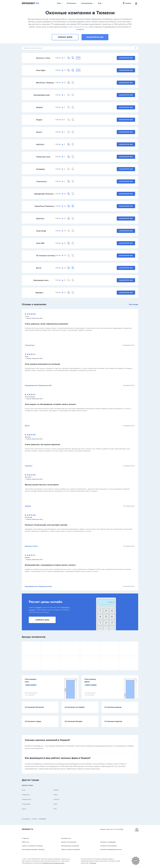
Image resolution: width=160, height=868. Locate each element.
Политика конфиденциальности (111, 849)
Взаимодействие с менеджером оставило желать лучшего (50, 565)
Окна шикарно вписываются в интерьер (42, 364)
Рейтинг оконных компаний (70, 849)
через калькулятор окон (78, 27)
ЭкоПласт (40, 144)
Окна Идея (41, 70)
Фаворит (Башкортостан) (42, 293)
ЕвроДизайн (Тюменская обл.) (45, 194)
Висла (39, 268)
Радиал (39, 120)
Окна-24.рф (41, 231)
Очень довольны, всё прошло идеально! (42, 444)
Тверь (56, 795)
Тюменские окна (43, 157)
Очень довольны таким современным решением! (47, 324)
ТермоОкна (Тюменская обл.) (45, 206)
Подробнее (93, 863)
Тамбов (56, 790)
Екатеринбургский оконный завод (41, 95)
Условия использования (109, 846)
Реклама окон (66, 838)
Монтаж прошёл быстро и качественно (42, 485)
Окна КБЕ (40, 243)
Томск (55, 804)
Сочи (24, 790)
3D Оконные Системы (46, 256)
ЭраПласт (40, 219)
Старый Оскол (27, 799)
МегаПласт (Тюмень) (45, 83)
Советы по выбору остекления (32, 846)
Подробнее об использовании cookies (53, 863)
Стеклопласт (42, 181)
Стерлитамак (26, 804)
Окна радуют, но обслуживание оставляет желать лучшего (50, 404)
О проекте (25, 838)
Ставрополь (26, 795)
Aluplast (39, 107)
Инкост (39, 132)
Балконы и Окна (43, 58)
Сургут (24, 809)
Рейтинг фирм (65, 37)
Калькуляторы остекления (70, 846)
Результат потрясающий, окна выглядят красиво (46, 525)
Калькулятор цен (95, 37)
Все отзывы (134, 304)
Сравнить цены (42, 620)
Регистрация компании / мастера (33, 849)
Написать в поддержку (108, 842)
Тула (55, 809)
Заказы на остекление (69, 842)
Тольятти (56, 799)
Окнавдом (41, 169)
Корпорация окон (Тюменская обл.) (41, 280)
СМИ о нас (25, 842)
